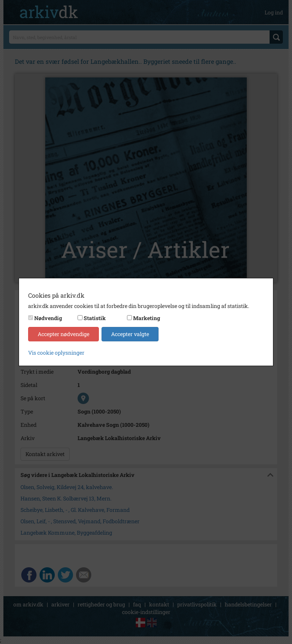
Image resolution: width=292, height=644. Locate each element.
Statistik (95, 318)
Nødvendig (48, 318)
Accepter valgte (130, 334)
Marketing (147, 318)
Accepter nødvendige (63, 334)
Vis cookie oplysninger (56, 353)
